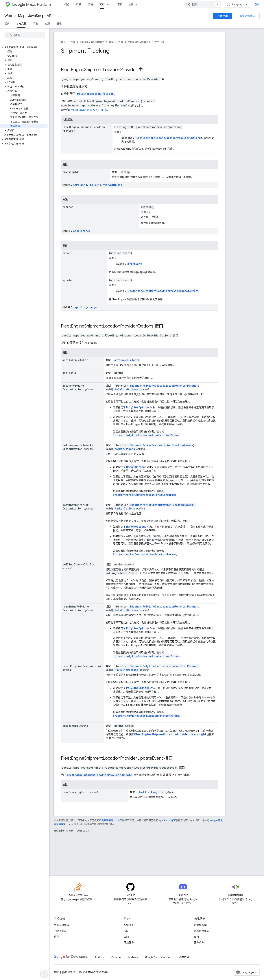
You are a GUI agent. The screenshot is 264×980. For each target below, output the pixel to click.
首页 (63, 42)
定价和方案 (200, 925)
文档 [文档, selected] (102, 4)
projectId (70, 373)
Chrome (116, 957)
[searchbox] (25, 35)
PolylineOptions (127, 389)
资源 (47, 24)
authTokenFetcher (75, 360)
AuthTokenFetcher (127, 360)
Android (128, 925)
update (67, 280)
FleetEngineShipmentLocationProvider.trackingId (170, 734)
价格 (90, 4)
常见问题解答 (61, 925)
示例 (36, 24)
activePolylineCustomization (73, 387)
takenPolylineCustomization (82, 666)
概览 (67, 4)
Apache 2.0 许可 (167, 820)
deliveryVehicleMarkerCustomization (79, 447)
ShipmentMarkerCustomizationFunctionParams (161, 445)
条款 (56, 972)
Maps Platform (32, 4)
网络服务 (129, 943)
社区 (131, 4)
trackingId (70, 172)
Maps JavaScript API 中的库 (89, 110)
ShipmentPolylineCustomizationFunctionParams (163, 386)
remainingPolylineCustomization (76, 608)
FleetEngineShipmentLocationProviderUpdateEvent (163, 291)
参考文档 (159, 42)
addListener (82, 231)
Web (8, 16)
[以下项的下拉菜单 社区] (138, 4)
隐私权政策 (69, 972)
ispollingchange (85, 307)
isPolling (80, 185)
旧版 (59, 24)
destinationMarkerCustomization (75, 507)
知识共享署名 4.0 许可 (111, 820)
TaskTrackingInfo (151, 792)
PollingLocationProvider (95, 94)
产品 (79, 4)
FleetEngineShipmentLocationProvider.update (99, 775)
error (66, 253)
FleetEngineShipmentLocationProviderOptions (168, 138)
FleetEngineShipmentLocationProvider (99, 70)
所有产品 (184, 957)
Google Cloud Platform (158, 957)
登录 (257, 4)
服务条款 (199, 943)
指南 (7, 24)
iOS (126, 931)
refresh (68, 207)
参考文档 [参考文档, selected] (21, 24)
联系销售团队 (247, 16)
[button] (24, 47)
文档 (111, 42)
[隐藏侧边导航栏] (44, 973)
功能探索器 (60, 931)
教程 (56, 937)
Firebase (133, 957)
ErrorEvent (134, 264)
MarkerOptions (125, 449)
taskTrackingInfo (75, 792)
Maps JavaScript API (35, 16)
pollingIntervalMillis (106, 185)
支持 (196, 937)
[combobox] (203, 4)
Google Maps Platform (92, 42)
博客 (119, 4)
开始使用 (223, 16)
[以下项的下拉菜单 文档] (109, 4)
